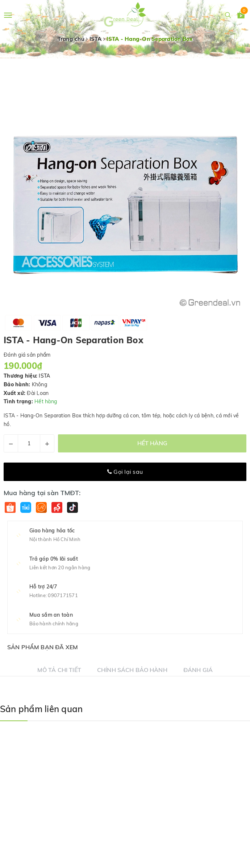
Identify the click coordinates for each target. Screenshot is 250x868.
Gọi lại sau (125, 472)
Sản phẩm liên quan (41, 709)
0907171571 (63, 595)
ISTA (44, 376)
